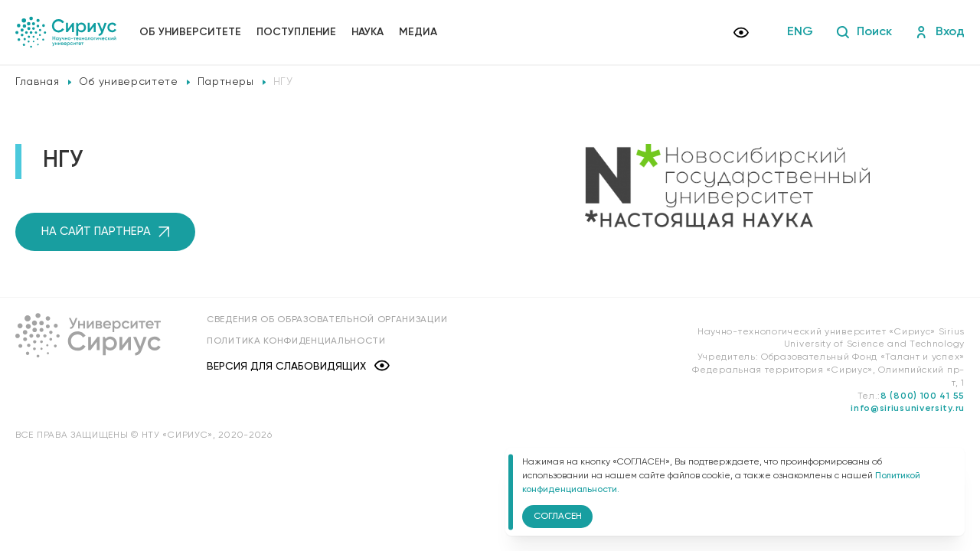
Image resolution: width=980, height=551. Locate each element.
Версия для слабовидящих (298, 367)
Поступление (296, 32)
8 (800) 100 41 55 (923, 396)
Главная (38, 82)
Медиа (418, 32)
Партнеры (226, 82)
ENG (800, 32)
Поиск (864, 32)
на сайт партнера (105, 231)
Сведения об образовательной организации (327, 320)
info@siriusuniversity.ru (908, 409)
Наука (367, 32)
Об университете (190, 32)
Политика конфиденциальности (296, 341)
